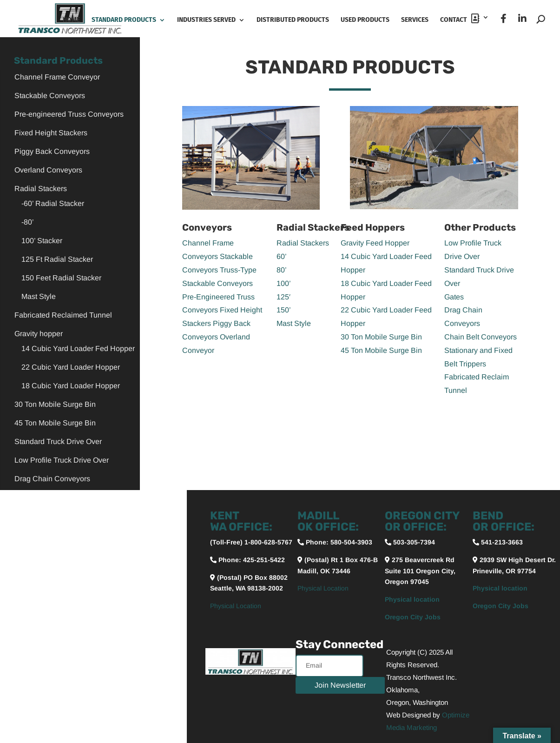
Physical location (412, 599)
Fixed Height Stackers (51, 133)
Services (415, 20)
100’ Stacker (42, 241)
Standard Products (124, 20)
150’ (284, 310)
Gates (454, 297)
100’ (284, 283)
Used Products (365, 20)
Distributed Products (293, 20)
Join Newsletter (340, 685)
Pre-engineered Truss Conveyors (69, 114)
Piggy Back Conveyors (52, 151)
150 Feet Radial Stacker (61, 278)
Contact (460, 19)
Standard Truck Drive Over (58, 441)
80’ (282, 270)
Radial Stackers (41, 189)
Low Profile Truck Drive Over (62, 460)
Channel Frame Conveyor (57, 77)
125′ (283, 297)
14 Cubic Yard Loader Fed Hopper (78, 348)
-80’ (28, 222)
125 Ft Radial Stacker (57, 259)
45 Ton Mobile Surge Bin (55, 423)
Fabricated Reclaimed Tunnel (63, 315)
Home (71, 20)
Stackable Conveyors (50, 96)
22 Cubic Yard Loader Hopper (71, 367)
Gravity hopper (39, 334)
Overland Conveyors (48, 170)
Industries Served (206, 20)
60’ (282, 256)
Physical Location (236, 606)
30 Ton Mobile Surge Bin (55, 404)
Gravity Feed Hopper (375, 243)
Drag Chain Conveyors (52, 479)
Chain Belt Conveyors (481, 337)
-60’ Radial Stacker (53, 203)
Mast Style (39, 296)
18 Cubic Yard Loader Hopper (71, 386)
